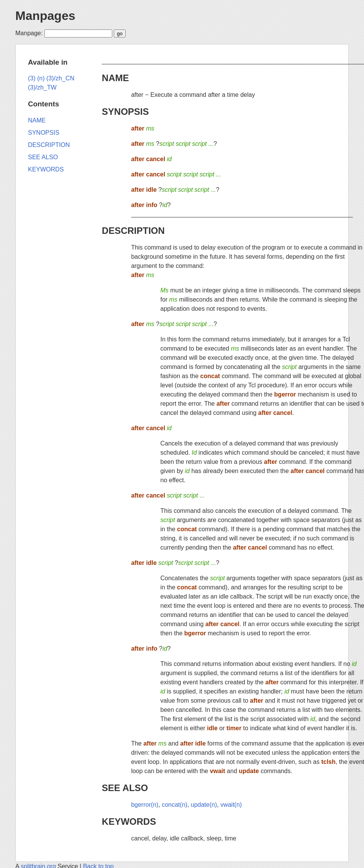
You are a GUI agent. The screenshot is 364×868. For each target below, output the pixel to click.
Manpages (45, 16)
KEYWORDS (129, 821)
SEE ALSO (125, 788)
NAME (116, 78)
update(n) (204, 805)
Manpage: (29, 33)
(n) (41, 78)
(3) (32, 78)
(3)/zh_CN (60, 78)
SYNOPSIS (125, 112)
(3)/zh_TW (42, 87)
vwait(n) (231, 805)
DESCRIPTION (133, 231)
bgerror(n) (145, 805)
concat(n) (175, 805)
